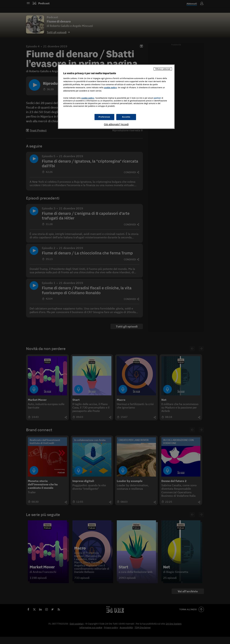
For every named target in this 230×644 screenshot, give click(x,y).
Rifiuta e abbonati (163, 69)
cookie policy (110, 87)
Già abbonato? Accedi (116, 124)
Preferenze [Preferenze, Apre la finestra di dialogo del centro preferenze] (104, 117)
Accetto (126, 117)
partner (157, 98)
